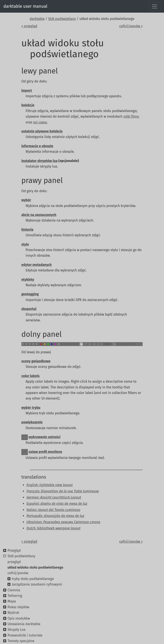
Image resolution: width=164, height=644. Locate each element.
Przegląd (14, 550)
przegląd (14, 562)
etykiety (28, 279)
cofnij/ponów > (131, 26)
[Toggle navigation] (155, 6)
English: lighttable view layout (50, 485)
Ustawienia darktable (24, 624)
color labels (30, 376)
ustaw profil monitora (45, 452)
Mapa (12, 601)
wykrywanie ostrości (45, 437)
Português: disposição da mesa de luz (55, 516)
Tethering (15, 596)
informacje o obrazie (37, 146)
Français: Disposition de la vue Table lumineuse (63, 491)
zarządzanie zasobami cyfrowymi (37, 584)
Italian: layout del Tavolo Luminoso (53, 510)
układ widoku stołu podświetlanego (35, 567)
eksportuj (29, 309)
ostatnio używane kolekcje (42, 131)
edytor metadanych (37, 265)
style (25, 244)
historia (27, 230)
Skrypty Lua (16, 630)
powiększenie (32, 422)
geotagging (30, 294)
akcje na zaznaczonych (39, 215)
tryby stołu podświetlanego (33, 579)
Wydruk (13, 613)
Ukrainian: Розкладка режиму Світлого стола (63, 522)
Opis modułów (19, 618)
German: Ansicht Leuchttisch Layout (54, 497)
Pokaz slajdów (18, 607)
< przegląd (29, 26)
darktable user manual (25, 6)
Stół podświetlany (62, 19)
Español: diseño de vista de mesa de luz (57, 504)
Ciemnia (14, 590)
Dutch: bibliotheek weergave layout (54, 528)
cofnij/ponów (18, 573)
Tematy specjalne (21, 641)
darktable (37, 19)
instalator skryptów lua (39, 161)
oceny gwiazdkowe (36, 361)
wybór (26, 200)
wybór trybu (31, 408)
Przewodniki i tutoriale (25, 635)
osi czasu (40, 122)
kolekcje (28, 105)
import (27, 91)
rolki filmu (131, 116)
